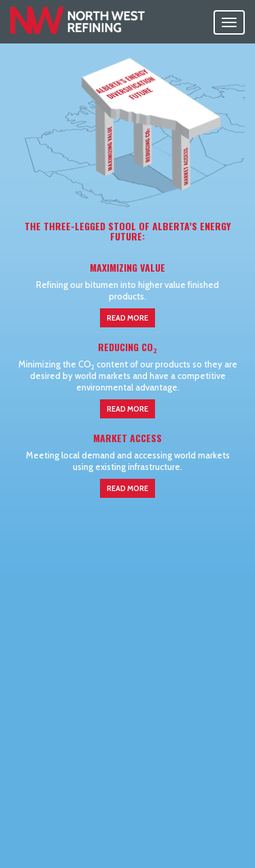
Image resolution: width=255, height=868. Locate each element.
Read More (128, 318)
